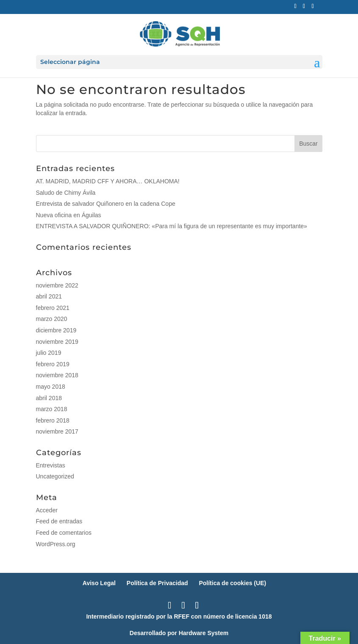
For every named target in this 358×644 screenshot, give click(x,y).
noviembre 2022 (57, 285)
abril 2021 (49, 296)
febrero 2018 (53, 420)
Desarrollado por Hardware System (179, 633)
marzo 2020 (52, 319)
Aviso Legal (99, 583)
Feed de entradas (59, 521)
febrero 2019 (53, 364)
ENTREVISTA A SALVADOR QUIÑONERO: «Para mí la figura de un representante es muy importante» (172, 226)
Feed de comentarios (64, 533)
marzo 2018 (52, 409)
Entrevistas (51, 465)
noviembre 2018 (57, 375)
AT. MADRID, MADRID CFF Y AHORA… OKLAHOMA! (108, 181)
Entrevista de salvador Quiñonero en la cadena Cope (106, 204)
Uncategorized (55, 476)
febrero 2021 (53, 308)
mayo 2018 (51, 387)
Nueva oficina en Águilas (69, 215)
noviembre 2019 (57, 342)
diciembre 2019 (56, 330)
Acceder (47, 510)
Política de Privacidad (157, 583)
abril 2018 (49, 398)
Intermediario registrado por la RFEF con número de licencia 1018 (179, 616)
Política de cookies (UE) (232, 583)
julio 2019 (49, 353)
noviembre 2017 (57, 431)
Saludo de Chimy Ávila (66, 193)
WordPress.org (56, 544)
